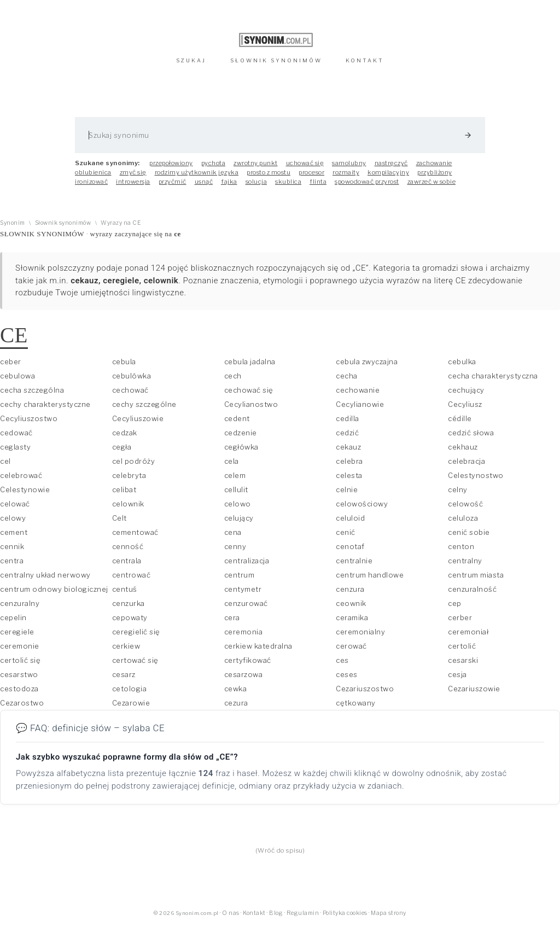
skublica (288, 182)
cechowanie (358, 390)
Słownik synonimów (63, 223)
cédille (460, 418)
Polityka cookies (345, 913)
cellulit (236, 489)
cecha (347, 376)
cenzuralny (20, 603)
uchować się (305, 163)
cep (455, 603)
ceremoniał (468, 632)
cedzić (347, 433)
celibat (124, 489)
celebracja (466, 461)
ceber (11, 362)
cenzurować (246, 603)
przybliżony (435, 172)
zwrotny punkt (256, 163)
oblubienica (93, 172)
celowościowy (362, 504)
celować (15, 504)
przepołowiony (171, 163)
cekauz (348, 447)
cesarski (463, 660)
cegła (122, 447)
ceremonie (20, 646)
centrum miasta (476, 575)
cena (233, 532)
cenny (235, 546)
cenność (128, 546)
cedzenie (241, 433)
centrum (240, 575)
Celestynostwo (476, 475)
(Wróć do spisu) (280, 850)
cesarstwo (19, 674)
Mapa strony (389, 913)
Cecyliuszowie (138, 418)
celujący (239, 518)
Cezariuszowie (474, 689)
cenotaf (350, 546)
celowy (13, 518)
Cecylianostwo (251, 404)
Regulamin (303, 913)
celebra (349, 461)
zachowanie (434, 163)
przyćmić (173, 182)
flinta (318, 182)
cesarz (124, 674)
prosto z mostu (269, 172)
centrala (127, 561)
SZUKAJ (191, 60)
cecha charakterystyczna (493, 376)
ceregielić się (136, 632)
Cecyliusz (465, 404)
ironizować (91, 182)
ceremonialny (360, 632)
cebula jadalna (250, 362)
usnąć (204, 182)
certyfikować (248, 660)
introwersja (133, 182)
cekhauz (463, 447)
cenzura (350, 589)
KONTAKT (365, 60)
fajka (229, 182)
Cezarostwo (22, 703)
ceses (347, 674)
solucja (256, 182)
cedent (237, 418)
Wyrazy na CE (121, 223)
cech (233, 376)
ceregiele (17, 632)
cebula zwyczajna (367, 362)
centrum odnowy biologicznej (54, 589)
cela (232, 461)
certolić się (20, 660)
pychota (214, 163)
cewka (236, 689)
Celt (119, 518)
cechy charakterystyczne (45, 404)
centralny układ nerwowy (45, 575)
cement (14, 532)
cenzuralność (472, 589)
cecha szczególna (32, 390)
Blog (276, 913)
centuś (125, 589)
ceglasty (15, 447)
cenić (346, 532)
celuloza (463, 518)
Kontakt (254, 913)
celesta (349, 475)
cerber (460, 617)
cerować (351, 646)
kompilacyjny (388, 172)
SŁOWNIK (276, 60)
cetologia (130, 689)
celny (458, 489)
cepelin (13, 617)
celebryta (129, 475)
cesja (457, 674)
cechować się (249, 390)
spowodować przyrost (367, 182)
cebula (124, 362)
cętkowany (356, 703)
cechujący (466, 390)
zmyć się (133, 172)
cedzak (125, 433)
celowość (465, 504)
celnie (347, 489)
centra (12, 561)
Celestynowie (25, 489)
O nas (231, 913)
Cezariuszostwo (365, 689)
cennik (12, 546)
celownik (128, 504)
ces (342, 660)
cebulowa (17, 376)
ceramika (352, 617)
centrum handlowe (370, 575)
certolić (462, 646)
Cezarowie (131, 703)
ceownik (351, 603)
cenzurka (129, 603)
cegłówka (241, 447)
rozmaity (346, 172)
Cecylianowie (360, 404)
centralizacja (247, 561)
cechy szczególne (144, 404)
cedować (16, 433)
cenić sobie (469, 532)
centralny (465, 561)
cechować (130, 390)
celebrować (21, 475)
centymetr (243, 589)
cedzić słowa (471, 433)
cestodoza (19, 689)
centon (461, 546)
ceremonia (244, 632)
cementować (135, 532)
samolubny (349, 163)
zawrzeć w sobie (432, 182)
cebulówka (132, 376)
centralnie (354, 561)
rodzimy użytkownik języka (197, 172)
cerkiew (126, 646)
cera (232, 617)
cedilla (348, 418)
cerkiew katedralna (258, 646)
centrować (132, 575)
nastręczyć (391, 163)
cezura (236, 703)
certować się (135, 660)
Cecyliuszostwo (29, 418)
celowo (238, 504)
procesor (311, 172)
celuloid (350, 518)
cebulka (462, 362)
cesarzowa (244, 674)
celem (235, 475)
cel (5, 461)
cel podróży (134, 461)
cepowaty (130, 617)
